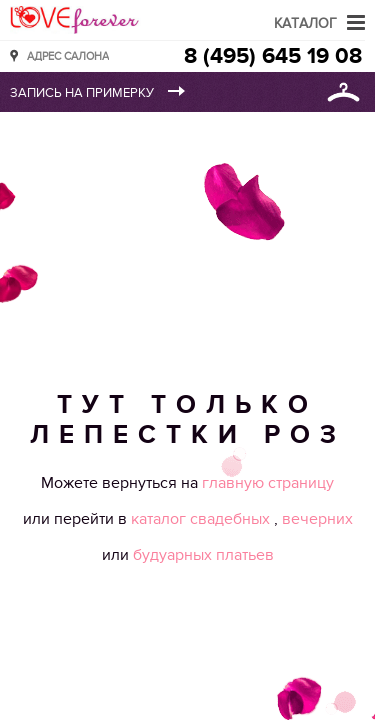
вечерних (317, 519)
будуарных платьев (203, 555)
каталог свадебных (202, 519)
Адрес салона (68, 55)
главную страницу (268, 483)
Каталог (305, 23)
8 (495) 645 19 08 (273, 56)
